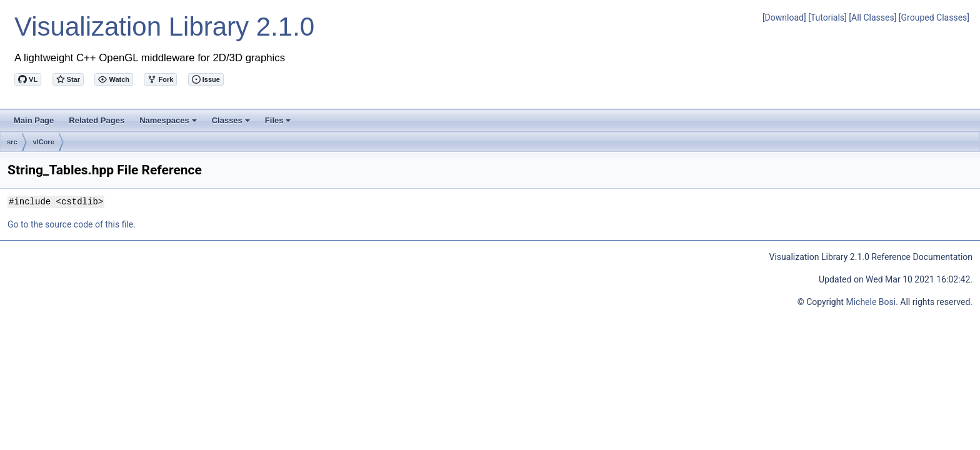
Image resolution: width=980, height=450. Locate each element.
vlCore (44, 142)
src (12, 142)
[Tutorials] (827, 17)
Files (279, 124)
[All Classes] (872, 17)
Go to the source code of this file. (72, 224)
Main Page (34, 120)
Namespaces (169, 124)
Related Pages (97, 120)
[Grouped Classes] (934, 17)
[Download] (784, 17)
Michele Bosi (871, 302)
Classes (232, 124)
